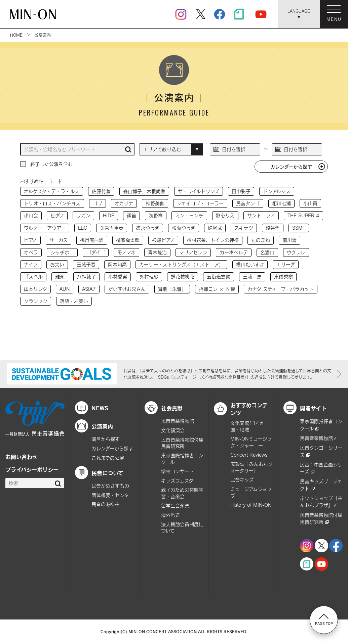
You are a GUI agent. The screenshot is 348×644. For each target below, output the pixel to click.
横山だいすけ (250, 264)
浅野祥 (156, 215)
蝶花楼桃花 (183, 277)
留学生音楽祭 (175, 505)
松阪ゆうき (184, 228)
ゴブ (98, 203)
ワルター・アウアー (45, 228)
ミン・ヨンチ (189, 215)
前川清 (289, 240)
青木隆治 (157, 252)
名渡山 (267, 252)
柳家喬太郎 (128, 240)
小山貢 (310, 203)
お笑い (57, 264)
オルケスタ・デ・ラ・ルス (52, 191)
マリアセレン (193, 252)
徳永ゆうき (148, 228)
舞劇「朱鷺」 (172, 289)
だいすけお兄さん (127, 289)
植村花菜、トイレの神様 (213, 240)
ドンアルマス (277, 191)
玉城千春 (86, 264)
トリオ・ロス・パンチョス (52, 203)
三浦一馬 (252, 277)
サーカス (59, 240)
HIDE (109, 215)
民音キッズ (242, 480)
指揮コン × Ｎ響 (217, 289)
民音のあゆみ (105, 504)
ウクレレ (296, 252)
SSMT (299, 228)
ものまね (261, 240)
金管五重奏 (112, 228)
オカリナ (124, 203)
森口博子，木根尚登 (144, 191)
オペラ (31, 252)
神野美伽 (155, 203)
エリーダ (286, 264)
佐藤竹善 (101, 191)
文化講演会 (173, 430)
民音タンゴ (248, 203)
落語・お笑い (74, 301)
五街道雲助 (219, 277)
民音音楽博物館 (178, 421)
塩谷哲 (273, 228)
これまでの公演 (108, 458)
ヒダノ (57, 215)
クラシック (36, 301)
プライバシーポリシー (32, 469)
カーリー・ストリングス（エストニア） (181, 264)
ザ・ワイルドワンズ (199, 191)
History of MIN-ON (251, 505)
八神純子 (86, 277)
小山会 (31, 215)
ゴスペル (33, 277)
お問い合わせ (22, 457)
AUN (65, 289)
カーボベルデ (234, 252)
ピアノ (30, 240)
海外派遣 (170, 515)
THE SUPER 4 (303, 215)
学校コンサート (178, 471)
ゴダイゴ (96, 252)
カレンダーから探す (291, 167)
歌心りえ (225, 215)
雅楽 (60, 277)
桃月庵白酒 (92, 240)
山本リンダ (35, 289)
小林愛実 (118, 277)
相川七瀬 (281, 203)
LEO (83, 228)
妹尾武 (215, 228)
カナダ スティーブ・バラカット (281, 289)
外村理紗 (149, 277)
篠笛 (131, 215)
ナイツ (31, 264)
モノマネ (126, 252)
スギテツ (244, 228)
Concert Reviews (249, 455)
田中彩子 (241, 191)
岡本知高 (117, 264)
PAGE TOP (324, 619)
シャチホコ (62, 252)
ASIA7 (89, 289)
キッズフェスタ (177, 481)
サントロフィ (261, 215)
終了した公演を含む (51, 164)
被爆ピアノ (163, 240)
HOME (16, 35)
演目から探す (106, 439)
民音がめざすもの (110, 486)
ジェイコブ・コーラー (200, 203)
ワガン (83, 215)
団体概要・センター (112, 495)
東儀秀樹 (283, 277)
